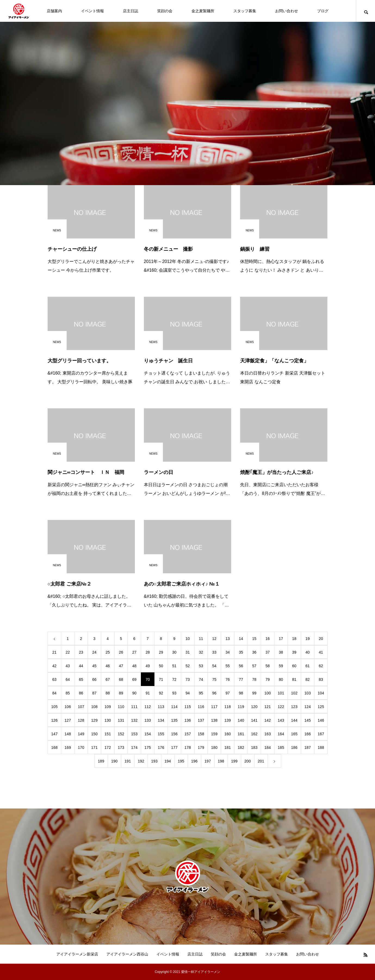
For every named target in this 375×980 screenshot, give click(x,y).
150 (94, 734)
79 (268, 679)
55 (228, 666)
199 (234, 761)
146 (321, 720)
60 (294, 666)
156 (174, 734)
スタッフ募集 (245, 11)
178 (187, 748)
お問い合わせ (287, 11)
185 (281, 748)
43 (68, 666)
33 (214, 652)
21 (54, 652)
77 (241, 679)
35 (241, 652)
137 (201, 720)
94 (188, 693)
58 (268, 666)
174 (134, 748)
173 (121, 748)
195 (181, 761)
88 (108, 693)
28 (148, 652)
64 (68, 679)
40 (308, 652)
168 (54, 748)
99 (254, 693)
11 (201, 639)
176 (161, 748)
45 (94, 666)
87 (94, 693)
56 (241, 666)
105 (54, 707)
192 (141, 761)
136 (187, 720)
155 (161, 734)
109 (108, 707)
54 (214, 666)
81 (294, 679)
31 (188, 652)
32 (201, 652)
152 (121, 734)
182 (241, 748)
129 (94, 720)
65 (81, 679)
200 (248, 761)
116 (201, 707)
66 (94, 679)
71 (161, 679)
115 (187, 707)
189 (101, 761)
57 (254, 666)
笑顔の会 (165, 11)
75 (214, 679)
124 (307, 707)
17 (281, 639)
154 (148, 734)
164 (281, 734)
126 (54, 720)
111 (134, 707)
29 (161, 652)
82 (308, 679)
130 (108, 720)
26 (121, 652)
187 (307, 748)
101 (281, 693)
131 (121, 720)
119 (241, 707)
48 (134, 666)
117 (214, 707)
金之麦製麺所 (203, 11)
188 (321, 748)
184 (267, 748)
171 (94, 748)
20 (321, 639)
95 (201, 693)
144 (294, 720)
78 (254, 679)
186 (294, 748)
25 (108, 652)
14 (241, 639)
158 (201, 734)
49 (148, 666)
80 (281, 679)
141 (254, 720)
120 (254, 707)
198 (221, 761)
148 (68, 734)
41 (321, 652)
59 (281, 666)
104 (321, 693)
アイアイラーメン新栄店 (77, 954)
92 (161, 693)
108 (94, 707)
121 (267, 707)
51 (174, 666)
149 (81, 734)
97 (228, 693)
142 (267, 720)
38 (281, 652)
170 (81, 748)
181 (227, 748)
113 (161, 707)
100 (267, 693)
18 (294, 639)
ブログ (323, 11)
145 (307, 720)
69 (134, 679)
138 (214, 720)
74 (201, 679)
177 (174, 748)
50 (161, 666)
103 (307, 693)
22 (68, 652)
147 (54, 734)
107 (81, 707)
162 (254, 734)
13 (228, 639)
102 (294, 693)
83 (321, 679)
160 (227, 734)
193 (154, 761)
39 (294, 652)
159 (214, 734)
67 (108, 679)
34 (228, 652)
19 (308, 639)
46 (108, 666)
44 (81, 666)
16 (268, 639)
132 (134, 720)
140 (241, 720)
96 (214, 693)
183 (254, 748)
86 (81, 693)
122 (281, 707)
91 (148, 693)
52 (188, 666)
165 (294, 734)
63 (54, 679)
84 (54, 693)
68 (121, 679)
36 (254, 652)
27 (134, 652)
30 (174, 652)
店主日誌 (131, 11)
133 (148, 720)
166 (307, 734)
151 (108, 734)
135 (174, 720)
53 (201, 666)
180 (214, 748)
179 (201, 748)
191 (128, 761)
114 (174, 707)
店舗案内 (54, 11)
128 (81, 720)
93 (174, 693)
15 (254, 639)
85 (68, 693)
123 (294, 707)
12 (214, 639)
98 (241, 693)
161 (241, 734)
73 (188, 679)
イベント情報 (92, 11)
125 (321, 707)
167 (321, 734)
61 (308, 666)
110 (121, 707)
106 (68, 707)
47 (121, 666)
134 (161, 720)
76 (228, 679)
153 (134, 734)
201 (261, 761)
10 (188, 639)
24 (94, 652)
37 (268, 652)
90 (134, 693)
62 (321, 666)
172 (108, 748)
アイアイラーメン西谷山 (127, 954)
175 (148, 748)
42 (54, 666)
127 (68, 720)
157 (187, 734)
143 (281, 720)
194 (168, 761)
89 (121, 693)
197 (208, 761)
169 (68, 748)
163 (267, 734)
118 (227, 707)
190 (114, 761)
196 (194, 761)
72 (174, 679)
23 (81, 652)
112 (148, 707)
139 (227, 720)
